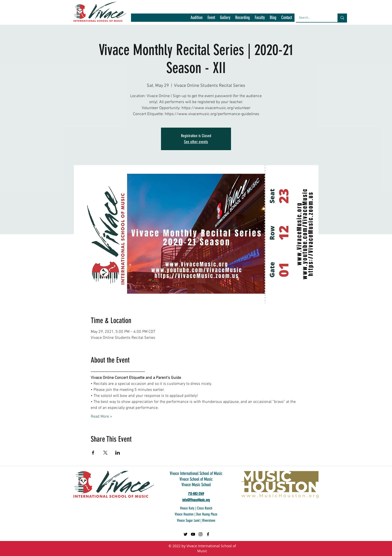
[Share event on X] (105, 453)
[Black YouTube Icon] (193, 534)
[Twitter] (185, 534)
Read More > (101, 417)
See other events (196, 142)
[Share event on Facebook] (93, 453)
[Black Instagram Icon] (200, 534)
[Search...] (313, 18)
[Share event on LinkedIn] (118, 453)
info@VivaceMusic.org (196, 500)
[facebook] (208, 534)
